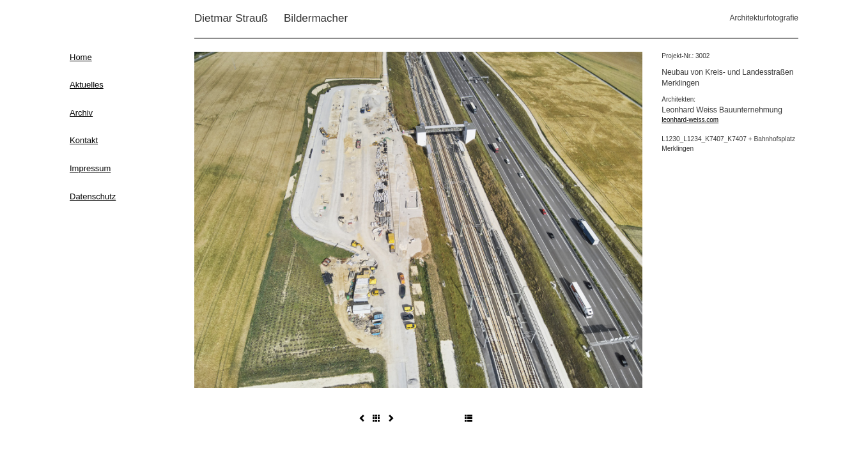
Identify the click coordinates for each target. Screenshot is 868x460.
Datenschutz (93, 196)
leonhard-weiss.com (690, 120)
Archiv (81, 113)
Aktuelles (87, 85)
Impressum (90, 168)
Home (81, 57)
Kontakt (84, 140)
